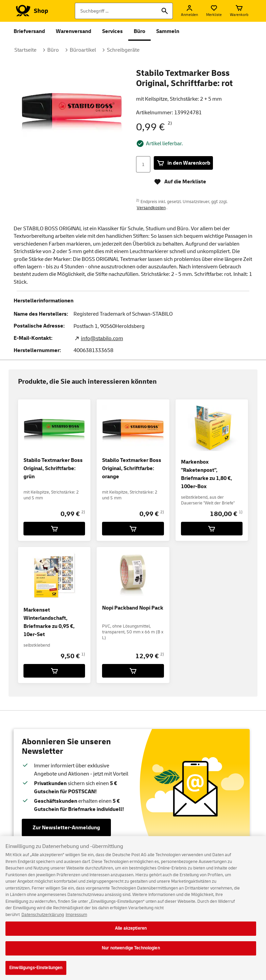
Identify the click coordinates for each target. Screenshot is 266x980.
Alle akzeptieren (131, 933)
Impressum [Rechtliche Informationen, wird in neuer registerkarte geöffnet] (76, 919)
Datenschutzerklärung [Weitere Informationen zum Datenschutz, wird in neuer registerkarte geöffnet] (43, 919)
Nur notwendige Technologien (131, 952)
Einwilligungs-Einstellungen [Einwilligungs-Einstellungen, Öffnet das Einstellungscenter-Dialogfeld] (36, 972)
